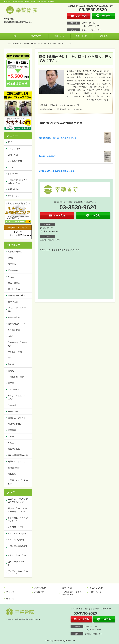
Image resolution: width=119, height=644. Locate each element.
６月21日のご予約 (16, 527)
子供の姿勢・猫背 (16, 377)
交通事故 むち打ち (17, 418)
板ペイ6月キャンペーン (17, 563)
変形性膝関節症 (15, 252)
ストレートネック (16, 389)
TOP (15, 36)
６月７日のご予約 (16, 540)
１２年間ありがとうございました (18, 519)
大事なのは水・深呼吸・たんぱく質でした (58, 138)
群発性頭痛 (13, 270)
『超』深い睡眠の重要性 (18, 548)
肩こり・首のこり (16, 289)
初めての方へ (37, 36)
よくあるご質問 (15, 161)
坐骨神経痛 (13, 302)
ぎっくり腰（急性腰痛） (17, 310)
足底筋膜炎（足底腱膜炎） (18, 344)
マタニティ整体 (15, 352)
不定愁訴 (12, 264)
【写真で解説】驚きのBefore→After (18, 182)
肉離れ (11, 336)
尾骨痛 (11, 436)
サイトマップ (14, 196)
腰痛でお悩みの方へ (17, 296)
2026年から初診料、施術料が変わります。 (18, 500)
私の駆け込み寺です (48, 156)
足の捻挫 (12, 405)
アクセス (104, 36)
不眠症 (11, 277)
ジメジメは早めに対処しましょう (18, 573)
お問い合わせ (14, 189)
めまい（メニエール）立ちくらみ (18, 397)
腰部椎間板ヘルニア (17, 324)
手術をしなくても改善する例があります (57, 171)
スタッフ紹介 (82, 36)
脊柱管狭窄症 (14, 317)
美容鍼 (11, 364)
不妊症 (11, 443)
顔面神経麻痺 (14, 449)
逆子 (10, 358)
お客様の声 (17, 44)
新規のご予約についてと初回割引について (18, 510)
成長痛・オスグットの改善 (18, 482)
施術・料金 (59, 36)
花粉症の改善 (14, 468)
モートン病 (13, 411)
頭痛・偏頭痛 (14, 283)
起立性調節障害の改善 (18, 455)
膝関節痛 (12, 430)
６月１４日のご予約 (17, 534)
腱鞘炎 (11, 258)
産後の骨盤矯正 (15, 330)
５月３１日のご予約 (17, 555)
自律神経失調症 (15, 424)
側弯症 (11, 383)
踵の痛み (12, 474)
